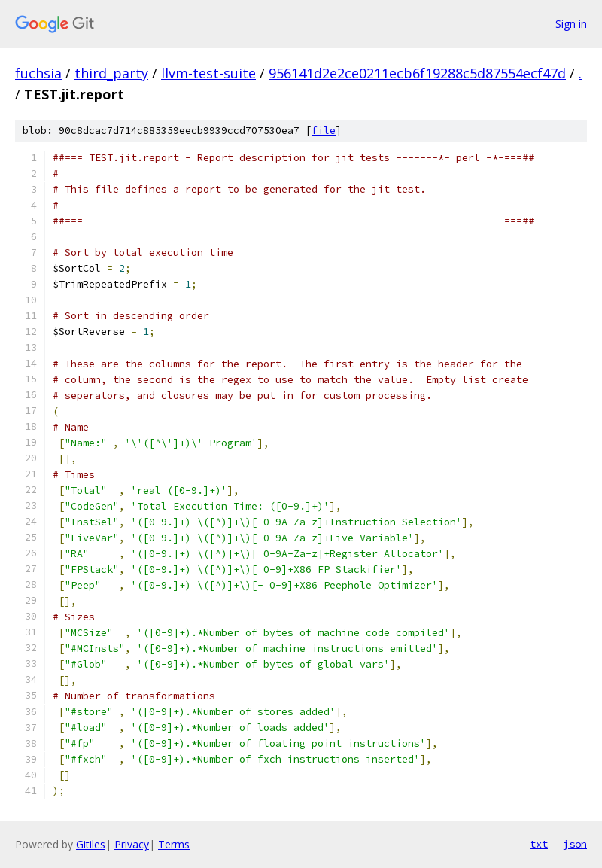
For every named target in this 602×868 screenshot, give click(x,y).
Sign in (571, 24)
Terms (174, 844)
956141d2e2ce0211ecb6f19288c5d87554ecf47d (417, 73)
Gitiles (91, 844)
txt (539, 844)
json (575, 844)
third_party (111, 73)
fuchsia (38, 73)
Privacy (132, 844)
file (324, 131)
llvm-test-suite (208, 73)
